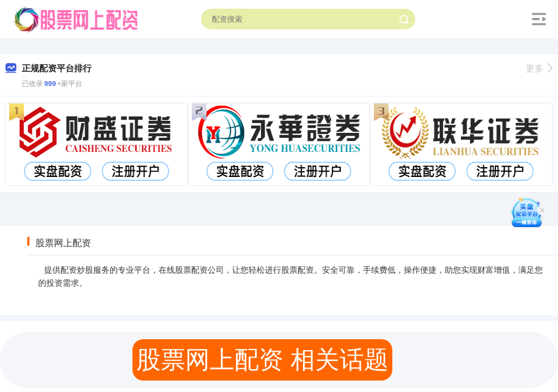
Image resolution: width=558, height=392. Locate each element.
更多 (539, 68)
